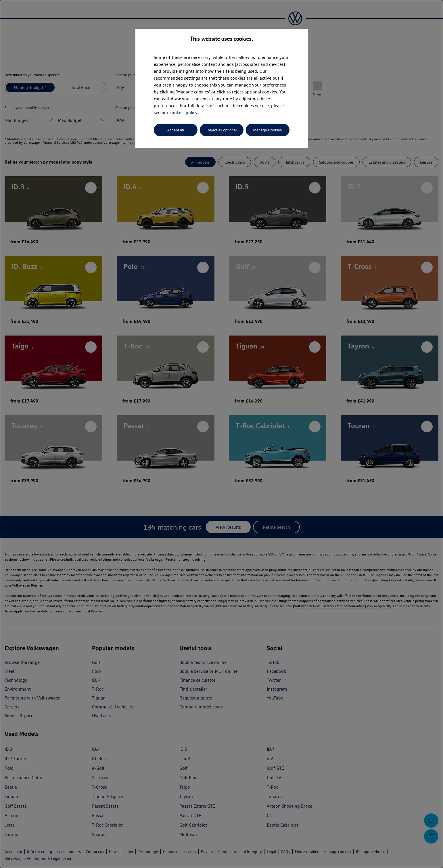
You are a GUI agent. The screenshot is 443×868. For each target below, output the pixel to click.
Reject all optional (221, 130)
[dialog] (221, 434)
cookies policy (183, 113)
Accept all (176, 130)
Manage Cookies (267, 130)
